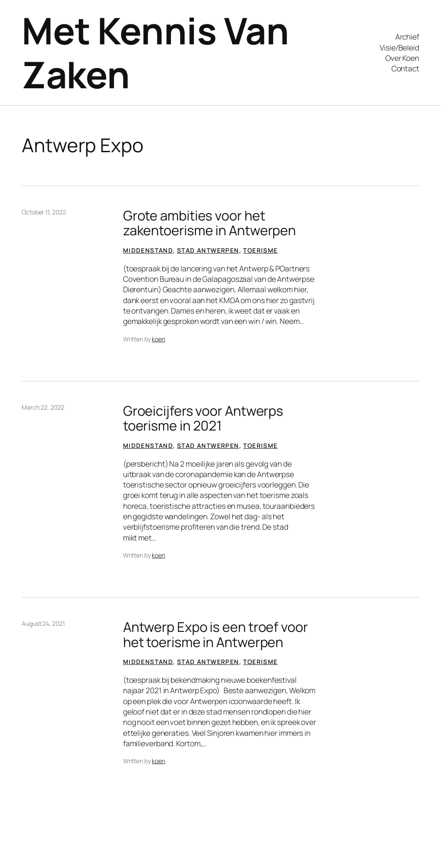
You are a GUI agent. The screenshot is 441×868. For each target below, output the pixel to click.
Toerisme (260, 250)
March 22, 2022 (43, 407)
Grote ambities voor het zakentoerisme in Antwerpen (209, 223)
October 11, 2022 (44, 212)
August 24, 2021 (43, 623)
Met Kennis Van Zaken (155, 52)
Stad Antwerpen (208, 250)
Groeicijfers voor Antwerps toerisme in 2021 (203, 418)
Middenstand (148, 250)
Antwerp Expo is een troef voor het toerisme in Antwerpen (215, 634)
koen (159, 339)
